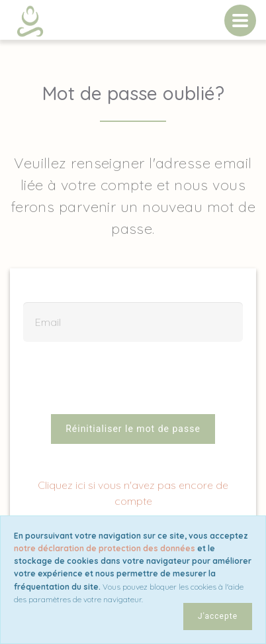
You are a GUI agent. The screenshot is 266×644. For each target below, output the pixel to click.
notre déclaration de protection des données (105, 548)
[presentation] (133, 384)
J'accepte (218, 616)
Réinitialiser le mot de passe (133, 429)
